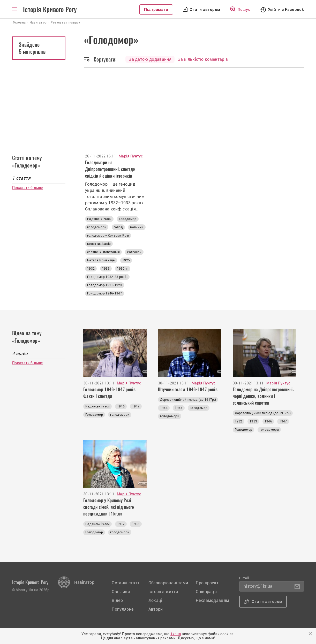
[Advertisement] (158, 107)
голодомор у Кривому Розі (108, 236)
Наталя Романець (101, 260)
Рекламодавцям (212, 600)
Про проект (207, 583)
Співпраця (206, 592)
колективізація (99, 244)
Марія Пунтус (131, 156)
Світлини (121, 592)
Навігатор (84, 582)
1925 (126, 260)
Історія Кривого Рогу (50, 10)
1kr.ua (176, 634)
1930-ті (123, 269)
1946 (121, 406)
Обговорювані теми (168, 583)
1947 (136, 406)
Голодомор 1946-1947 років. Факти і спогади (110, 393)
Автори (156, 609)
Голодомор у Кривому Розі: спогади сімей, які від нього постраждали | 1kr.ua (109, 507)
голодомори (97, 227)
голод (118, 227)
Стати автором (205, 10)
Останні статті (126, 583)
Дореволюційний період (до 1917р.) (188, 400)
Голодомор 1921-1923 (105, 285)
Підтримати (156, 10)
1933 (106, 269)
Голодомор (128, 219)
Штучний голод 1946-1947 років (188, 389)
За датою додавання (150, 59)
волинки (137, 227)
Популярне (123, 609)
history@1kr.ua (258, 586)
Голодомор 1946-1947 (105, 293)
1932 (91, 269)
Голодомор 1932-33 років (107, 277)
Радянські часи (99, 219)
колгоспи (134, 252)
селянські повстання (103, 252)
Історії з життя (163, 592)
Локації (156, 600)
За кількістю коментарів (203, 59)
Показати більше (28, 188)
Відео (117, 600)
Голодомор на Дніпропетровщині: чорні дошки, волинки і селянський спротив (263, 396)
